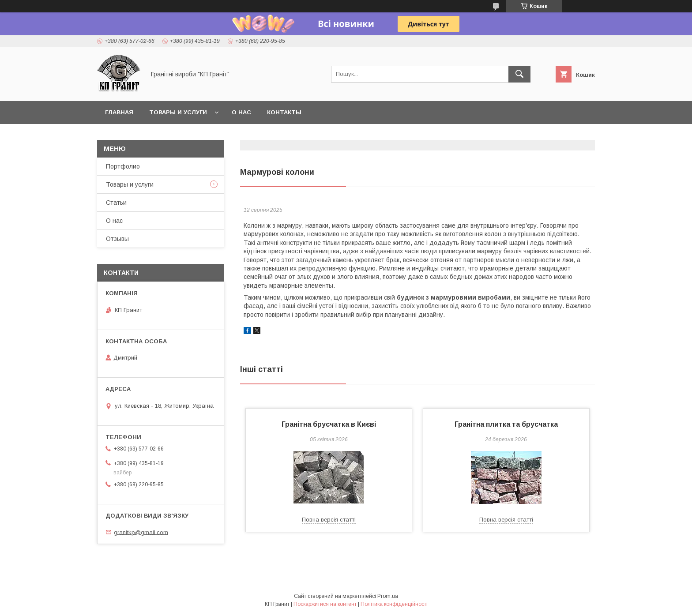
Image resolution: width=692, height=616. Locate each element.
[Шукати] (519, 74)
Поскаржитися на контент (325, 604)
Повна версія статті (329, 520)
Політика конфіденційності (394, 604)
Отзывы (117, 239)
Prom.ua (388, 596)
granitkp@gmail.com (141, 532)
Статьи (116, 203)
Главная (119, 112)
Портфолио (123, 166)
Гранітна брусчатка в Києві (329, 424)
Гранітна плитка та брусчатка (506, 424)
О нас (241, 112)
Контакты (284, 112)
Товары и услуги (178, 112)
